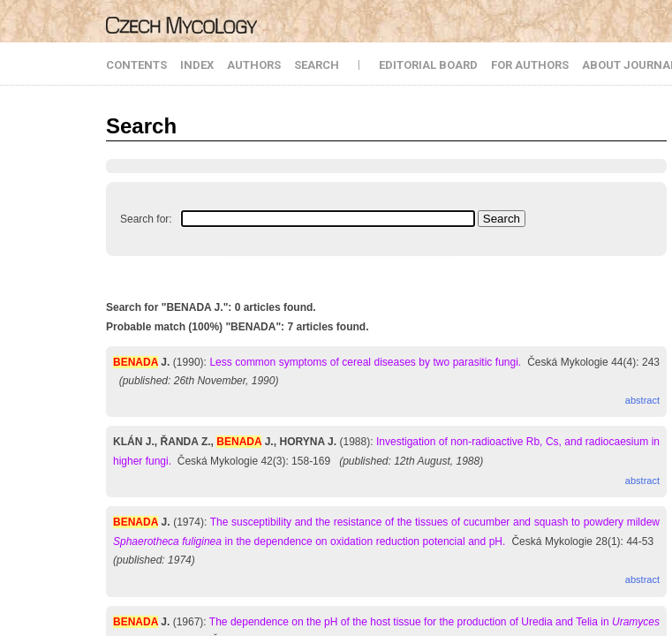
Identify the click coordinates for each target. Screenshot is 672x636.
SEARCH (317, 65)
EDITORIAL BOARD (428, 65)
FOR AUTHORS (530, 65)
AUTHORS (254, 65)
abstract (642, 400)
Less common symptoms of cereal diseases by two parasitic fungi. (365, 362)
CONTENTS (136, 65)
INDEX (197, 65)
